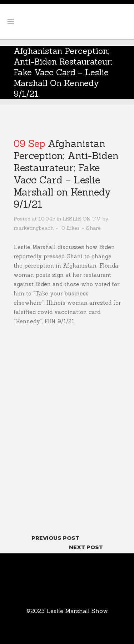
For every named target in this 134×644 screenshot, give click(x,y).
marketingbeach (34, 228)
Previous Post (55, 538)
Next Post (86, 547)
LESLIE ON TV (82, 219)
